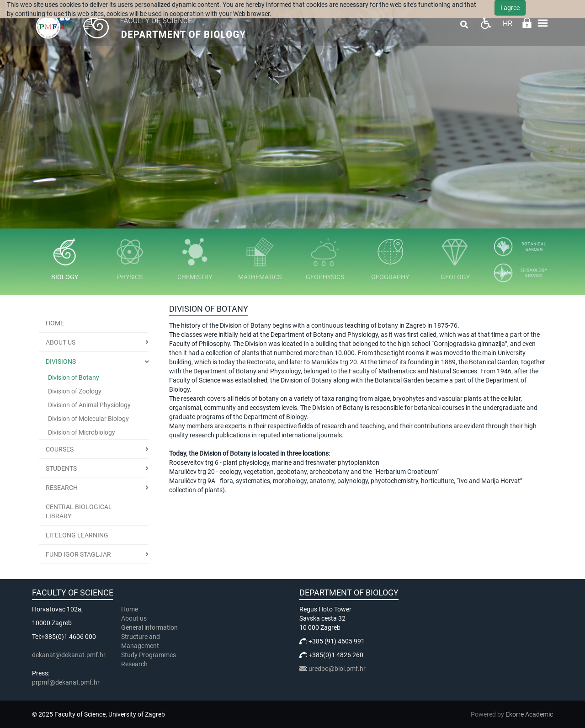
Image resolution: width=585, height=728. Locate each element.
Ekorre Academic (529, 714)
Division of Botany (74, 377)
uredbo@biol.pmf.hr (337, 669)
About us (61, 342)
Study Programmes (149, 655)
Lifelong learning (77, 535)
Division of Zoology (75, 391)
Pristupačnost (486, 23)
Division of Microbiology (82, 432)
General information (149, 627)
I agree (510, 8)
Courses (60, 449)
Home (55, 323)
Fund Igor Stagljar (78, 554)
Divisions (61, 361)
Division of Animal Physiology (89, 405)
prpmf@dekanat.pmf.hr (66, 682)
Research (62, 488)
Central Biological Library (79, 511)
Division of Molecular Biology (88, 419)
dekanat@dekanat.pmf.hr (69, 655)
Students (61, 468)
